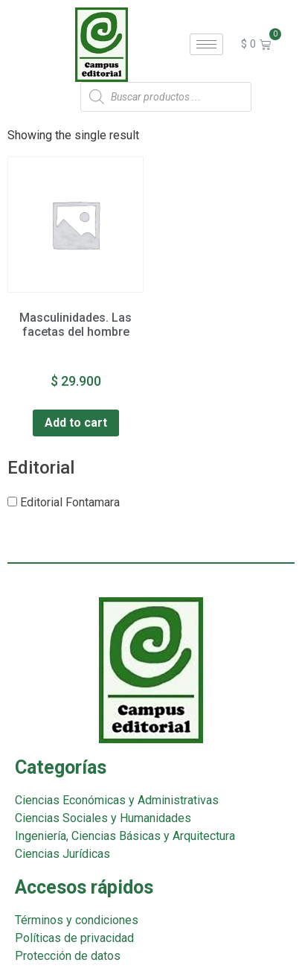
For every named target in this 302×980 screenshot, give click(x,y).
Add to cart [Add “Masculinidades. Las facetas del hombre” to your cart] (76, 423)
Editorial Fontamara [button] (70, 502)
